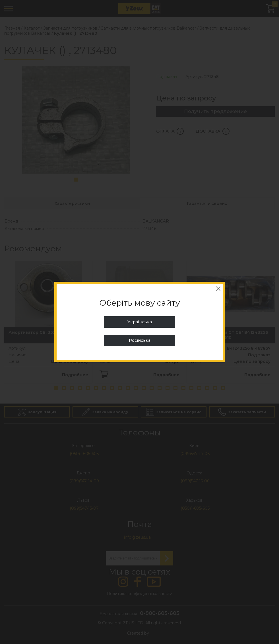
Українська (140, 322)
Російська (140, 340)
